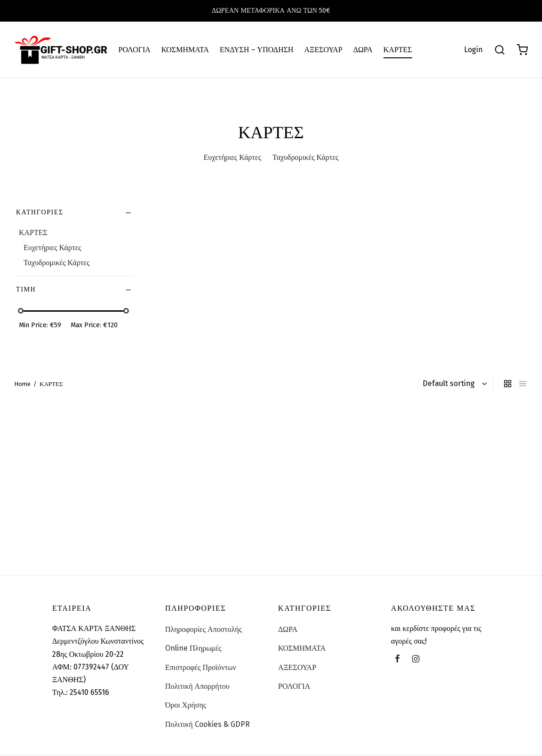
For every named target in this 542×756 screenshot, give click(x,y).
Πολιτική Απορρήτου (197, 686)
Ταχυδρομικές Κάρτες (56, 263)
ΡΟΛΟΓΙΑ (135, 50)
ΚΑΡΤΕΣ (398, 50)
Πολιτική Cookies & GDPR (207, 724)
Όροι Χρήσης (186, 705)
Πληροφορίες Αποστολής (203, 629)
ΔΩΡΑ (363, 50)
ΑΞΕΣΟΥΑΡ (323, 50)
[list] (523, 384)
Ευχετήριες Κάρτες (52, 248)
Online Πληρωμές (193, 648)
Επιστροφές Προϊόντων (201, 667)
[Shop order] (454, 384)
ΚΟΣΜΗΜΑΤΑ (185, 50)
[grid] (508, 384)
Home (22, 384)
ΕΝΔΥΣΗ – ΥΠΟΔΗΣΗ (257, 50)
